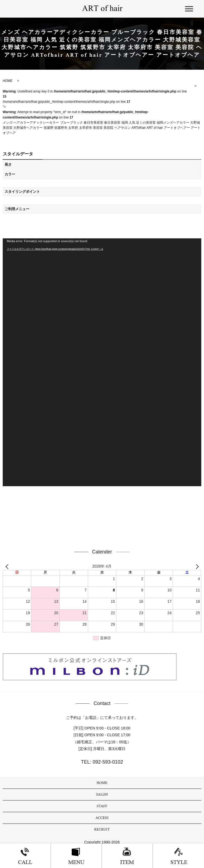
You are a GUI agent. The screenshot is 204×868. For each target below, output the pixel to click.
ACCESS (102, 818)
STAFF (102, 806)
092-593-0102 (107, 762)
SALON (102, 795)
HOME (102, 783)
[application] (102, 362)
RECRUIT (102, 829)
